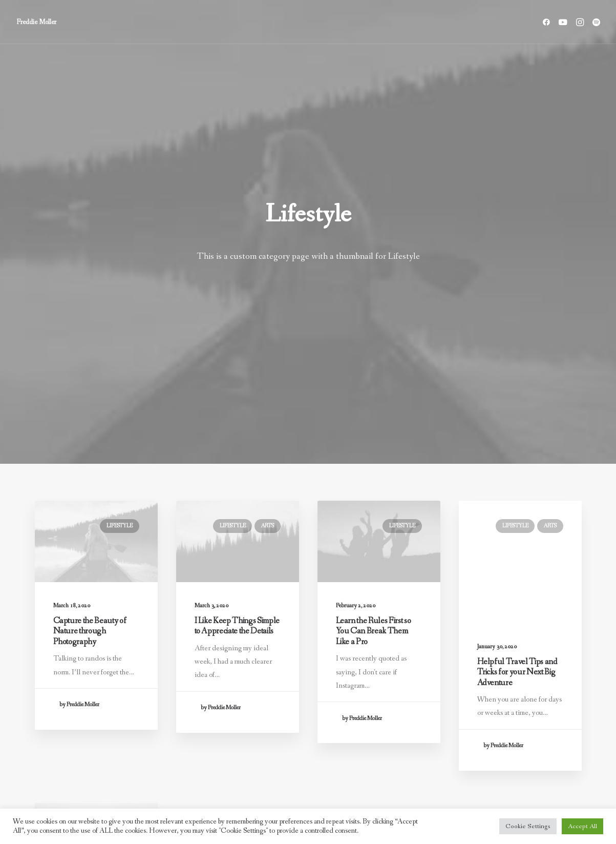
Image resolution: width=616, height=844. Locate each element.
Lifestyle (119, 265)
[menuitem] (548, 22)
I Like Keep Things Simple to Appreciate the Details (237, 365)
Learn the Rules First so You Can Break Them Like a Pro (374, 382)
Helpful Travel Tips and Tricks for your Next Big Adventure (517, 439)
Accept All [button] (582, 826)
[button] (548, 22)
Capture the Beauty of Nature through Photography (90, 370)
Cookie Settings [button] (528, 826)
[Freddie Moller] (36, 22)
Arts (267, 265)
